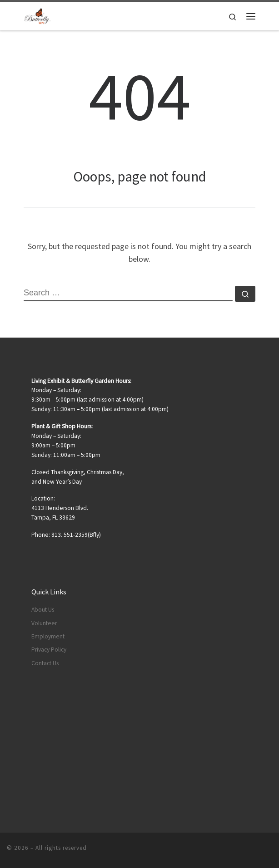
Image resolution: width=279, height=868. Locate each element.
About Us (43, 610)
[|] (38, 15)
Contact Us (45, 663)
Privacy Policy (49, 650)
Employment (48, 636)
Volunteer (44, 623)
